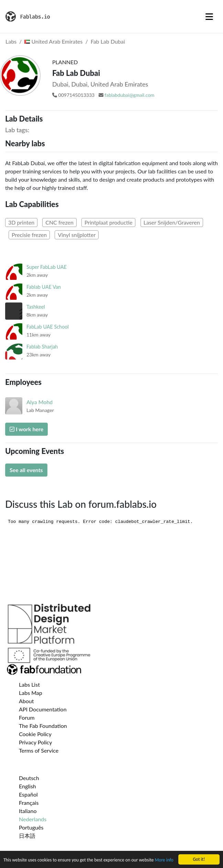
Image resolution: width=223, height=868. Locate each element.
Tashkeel (36, 307)
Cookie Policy (35, 734)
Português (31, 827)
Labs (11, 41)
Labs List (29, 684)
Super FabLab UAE (47, 267)
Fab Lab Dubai (108, 41)
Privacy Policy (36, 742)
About (26, 701)
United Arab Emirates (53, 41)
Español (28, 794)
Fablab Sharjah (42, 347)
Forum (27, 717)
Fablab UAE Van (44, 287)
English (27, 786)
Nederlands (33, 819)
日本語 (27, 836)
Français (29, 803)
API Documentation (43, 709)
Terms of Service (39, 750)
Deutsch (29, 778)
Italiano (28, 811)
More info (164, 860)
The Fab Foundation (43, 726)
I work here (26, 429)
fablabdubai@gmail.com (129, 95)
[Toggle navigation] (209, 16)
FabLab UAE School (48, 327)
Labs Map (31, 693)
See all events (26, 470)
